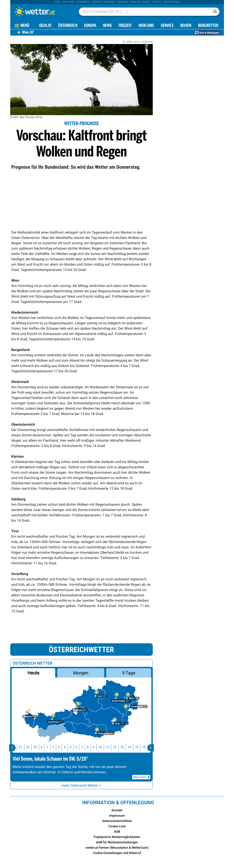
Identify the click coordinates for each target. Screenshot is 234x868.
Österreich (83, 2)
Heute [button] (33, 673)
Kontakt (117, 810)
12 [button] (118, 747)
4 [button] (68, 747)
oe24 (57, 2)
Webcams (146, 26)
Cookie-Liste (117, 826)
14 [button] (133, 747)
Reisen (146, 2)
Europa (90, 26)
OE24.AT (45, 26)
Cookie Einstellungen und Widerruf (117, 853)
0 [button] (45, 747)
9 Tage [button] (129, 673)
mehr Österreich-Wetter (81, 785)
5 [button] (74, 747)
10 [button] (104, 747)
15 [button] (140, 747)
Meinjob (135, 2)
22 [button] (31, 747)
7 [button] (85, 747)
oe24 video (68, 2)
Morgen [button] (81, 673)
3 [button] (62, 747)
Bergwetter (208, 26)
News (107, 26)
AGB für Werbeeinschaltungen (117, 842)
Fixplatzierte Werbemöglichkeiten (117, 837)
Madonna (110, 2)
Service (167, 26)
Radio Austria (171, 2)
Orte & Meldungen (207, 33)
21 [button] (24, 747)
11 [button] (111, 747)
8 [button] (91, 747)
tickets (157, 2)
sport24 (97, 2)
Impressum (117, 816)
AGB (117, 832)
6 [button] (80, 747)
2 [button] (56, 747)
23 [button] (39, 747)
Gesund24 (123, 2)
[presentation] (12, 748)
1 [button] (51, 747)
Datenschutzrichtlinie (117, 821)
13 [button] (125, 747)
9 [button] (97, 747)
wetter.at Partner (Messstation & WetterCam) (117, 848)
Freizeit (125, 26)
